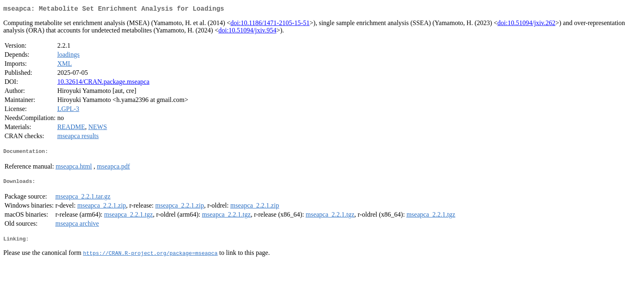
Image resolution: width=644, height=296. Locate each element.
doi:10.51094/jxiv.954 (247, 32)
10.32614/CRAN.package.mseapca (103, 83)
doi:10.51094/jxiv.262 (526, 24)
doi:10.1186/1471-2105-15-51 (270, 24)
